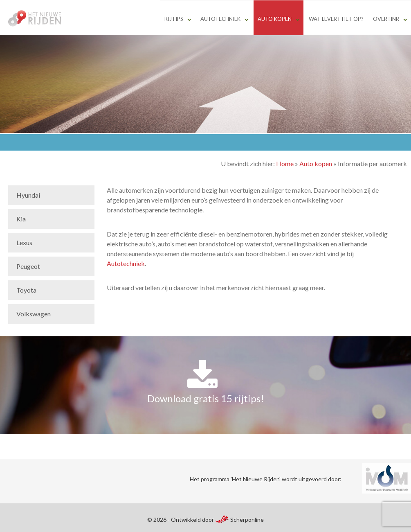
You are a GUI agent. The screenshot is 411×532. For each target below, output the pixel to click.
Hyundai (28, 195)
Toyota (26, 290)
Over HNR (386, 19)
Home (285, 163)
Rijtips (174, 19)
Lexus (24, 242)
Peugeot (28, 266)
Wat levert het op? (336, 19)
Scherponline (239, 520)
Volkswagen (34, 314)
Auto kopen (275, 19)
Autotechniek (220, 19)
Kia (21, 219)
